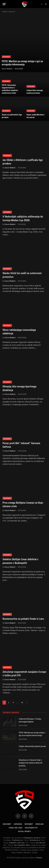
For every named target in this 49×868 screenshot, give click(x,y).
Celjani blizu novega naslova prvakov (35, 92)
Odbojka (40, 824)
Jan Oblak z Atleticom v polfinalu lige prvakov (23, 162)
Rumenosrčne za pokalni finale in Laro (23, 619)
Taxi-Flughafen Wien (22, 845)
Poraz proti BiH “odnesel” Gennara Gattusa (21, 445)
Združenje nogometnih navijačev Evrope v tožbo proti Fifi (24, 674)
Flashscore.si (17, 840)
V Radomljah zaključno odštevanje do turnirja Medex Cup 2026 (23, 218)
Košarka (18, 824)
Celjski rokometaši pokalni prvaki (32, 746)
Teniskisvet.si (35, 840)
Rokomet (29, 824)
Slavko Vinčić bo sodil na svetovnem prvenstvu (22, 275)
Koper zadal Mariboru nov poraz (35, 116)
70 (22, 703)
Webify (39, 858)
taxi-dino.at (40, 843)
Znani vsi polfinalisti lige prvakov (12, 116)
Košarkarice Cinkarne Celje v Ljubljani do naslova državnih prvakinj (31, 763)
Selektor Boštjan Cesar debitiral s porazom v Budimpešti (20, 561)
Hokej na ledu (16, 828)
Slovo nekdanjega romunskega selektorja (19, 332)
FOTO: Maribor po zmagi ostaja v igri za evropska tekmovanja (22, 63)
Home (5, 12)
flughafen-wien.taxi (17, 843)
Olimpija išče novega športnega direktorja (19, 388)
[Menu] (4, 4)
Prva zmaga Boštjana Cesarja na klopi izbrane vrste (23, 504)
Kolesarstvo (31, 828)
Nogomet (7, 824)
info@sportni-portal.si (32, 838)
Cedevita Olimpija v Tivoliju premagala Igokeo (30, 720)
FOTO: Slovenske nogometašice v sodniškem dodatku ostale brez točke (10, 89)
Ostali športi (24, 831)
